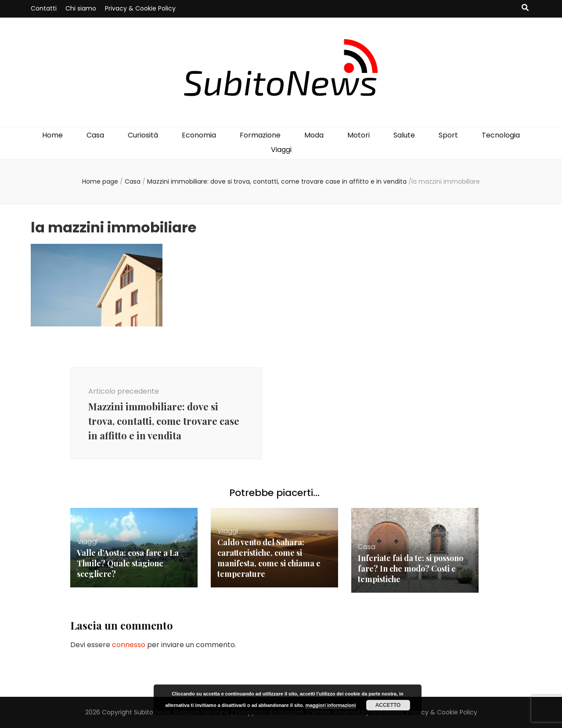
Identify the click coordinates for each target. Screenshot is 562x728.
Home (52, 135)
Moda (314, 135)
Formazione (260, 135)
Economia (199, 135)
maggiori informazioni (331, 705)
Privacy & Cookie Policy (140, 8)
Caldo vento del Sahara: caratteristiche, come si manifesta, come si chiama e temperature (269, 558)
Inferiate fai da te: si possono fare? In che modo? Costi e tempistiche (411, 569)
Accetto (388, 705)
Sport (448, 135)
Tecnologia (501, 135)
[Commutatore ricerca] (525, 8)
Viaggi (281, 150)
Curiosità (143, 135)
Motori (358, 135)
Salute (404, 135)
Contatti (44, 8)
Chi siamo (81, 8)
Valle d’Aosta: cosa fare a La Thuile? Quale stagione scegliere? (128, 563)
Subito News (152, 712)
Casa (95, 135)
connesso (129, 645)
